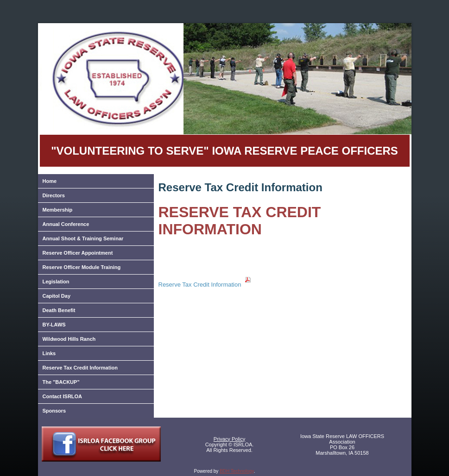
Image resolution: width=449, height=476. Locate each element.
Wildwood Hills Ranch (69, 339)
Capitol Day (57, 296)
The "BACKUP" (61, 382)
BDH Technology (237, 471)
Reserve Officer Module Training (82, 267)
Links (49, 353)
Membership (58, 210)
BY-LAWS (54, 325)
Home (50, 181)
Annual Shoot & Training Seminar (83, 238)
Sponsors (54, 411)
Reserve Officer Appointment (78, 253)
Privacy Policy (229, 439)
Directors (54, 195)
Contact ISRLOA (63, 396)
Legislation (56, 282)
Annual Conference (66, 224)
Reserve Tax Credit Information (80, 368)
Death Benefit (59, 310)
